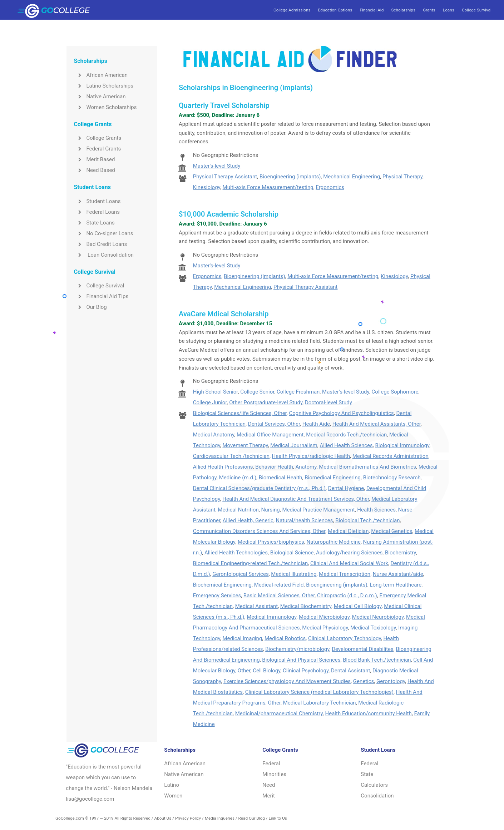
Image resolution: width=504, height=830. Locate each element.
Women (173, 796)
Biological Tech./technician (367, 520)
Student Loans (97, 201)
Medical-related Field (279, 585)
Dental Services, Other (274, 424)
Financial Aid (372, 10)
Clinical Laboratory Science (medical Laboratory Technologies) (319, 692)
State (367, 774)
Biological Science (292, 553)
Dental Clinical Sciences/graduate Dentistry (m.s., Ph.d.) (259, 488)
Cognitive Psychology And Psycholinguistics (341, 413)
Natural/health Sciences (305, 520)
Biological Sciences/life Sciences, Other (240, 413)
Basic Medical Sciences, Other (279, 596)
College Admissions (292, 10)
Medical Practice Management (318, 510)
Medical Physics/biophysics (271, 542)
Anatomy (306, 467)
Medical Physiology (325, 628)
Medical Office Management (270, 435)
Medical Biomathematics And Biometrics (367, 467)
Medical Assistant (256, 606)
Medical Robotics (285, 638)
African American (101, 75)
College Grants (97, 138)
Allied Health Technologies (236, 553)
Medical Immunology (271, 617)
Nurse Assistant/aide (398, 574)
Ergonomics (330, 187)
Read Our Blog (252, 818)
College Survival (477, 10)
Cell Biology (266, 671)
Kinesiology (207, 187)
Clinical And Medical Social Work (349, 563)
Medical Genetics (392, 531)
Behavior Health (274, 467)
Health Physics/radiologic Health (311, 456)
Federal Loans (97, 212)
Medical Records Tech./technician (346, 435)
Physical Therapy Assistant (225, 177)
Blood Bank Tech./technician (377, 660)
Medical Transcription (345, 574)
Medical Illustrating (294, 574)
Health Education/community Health (369, 713)
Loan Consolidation (104, 255)
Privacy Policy (188, 818)
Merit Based (94, 159)
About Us (163, 818)
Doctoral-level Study (328, 402)
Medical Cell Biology (358, 606)
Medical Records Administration (391, 456)
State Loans (94, 223)
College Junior (210, 402)
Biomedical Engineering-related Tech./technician (251, 563)
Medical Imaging (242, 638)
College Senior (257, 392)
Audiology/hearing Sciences (349, 553)
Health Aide (316, 424)
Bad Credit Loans (100, 244)
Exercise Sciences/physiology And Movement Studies (287, 681)
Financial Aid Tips (101, 296)
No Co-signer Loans (103, 233)
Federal (271, 764)
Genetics (364, 681)
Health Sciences (376, 510)
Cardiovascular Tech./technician (231, 456)
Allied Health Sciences (346, 445)
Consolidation (377, 796)
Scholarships (403, 10)
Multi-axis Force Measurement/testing (268, 187)
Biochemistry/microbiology (297, 649)
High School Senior (216, 392)
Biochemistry (401, 553)
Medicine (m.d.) (238, 478)
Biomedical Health (281, 478)
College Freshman (298, 392)
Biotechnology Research (392, 478)
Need (269, 785)
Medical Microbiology (324, 617)
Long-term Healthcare (396, 585)
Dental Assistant (350, 671)
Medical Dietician (348, 531)
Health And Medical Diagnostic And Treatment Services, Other (296, 499)
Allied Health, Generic (248, 520)
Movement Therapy (245, 445)
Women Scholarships (105, 107)
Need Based (94, 170)
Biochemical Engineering (222, 585)
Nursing (271, 510)
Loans (449, 10)
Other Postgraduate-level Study (266, 402)
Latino (172, 785)
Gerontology (391, 681)
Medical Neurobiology (378, 617)
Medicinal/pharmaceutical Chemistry (279, 713)
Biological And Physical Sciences (301, 660)
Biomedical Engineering (333, 478)
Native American (100, 97)
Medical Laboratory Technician (320, 703)
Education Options (335, 10)
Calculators (374, 785)
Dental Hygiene (346, 488)
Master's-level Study (217, 166)
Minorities (274, 774)
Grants (429, 10)
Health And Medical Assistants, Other (377, 424)
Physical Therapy (402, 177)
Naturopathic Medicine (334, 542)
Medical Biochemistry (306, 606)
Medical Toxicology (373, 628)
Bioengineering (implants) (290, 177)
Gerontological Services (240, 574)
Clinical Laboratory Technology (345, 638)
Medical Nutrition (238, 510)
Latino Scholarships (103, 86)
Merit (269, 796)
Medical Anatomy (214, 435)
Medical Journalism (294, 445)
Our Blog (90, 307)
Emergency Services (217, 596)
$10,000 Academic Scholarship (229, 214)
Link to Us (278, 818)
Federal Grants (97, 149)
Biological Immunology (402, 445)
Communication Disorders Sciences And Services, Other (259, 531)
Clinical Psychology (306, 671)
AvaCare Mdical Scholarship (224, 314)
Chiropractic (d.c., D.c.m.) (347, 596)
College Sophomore (395, 392)
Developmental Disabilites (363, 649)
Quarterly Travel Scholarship (224, 105)
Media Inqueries (220, 818)
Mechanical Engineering (352, 177)
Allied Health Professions (223, 467)
